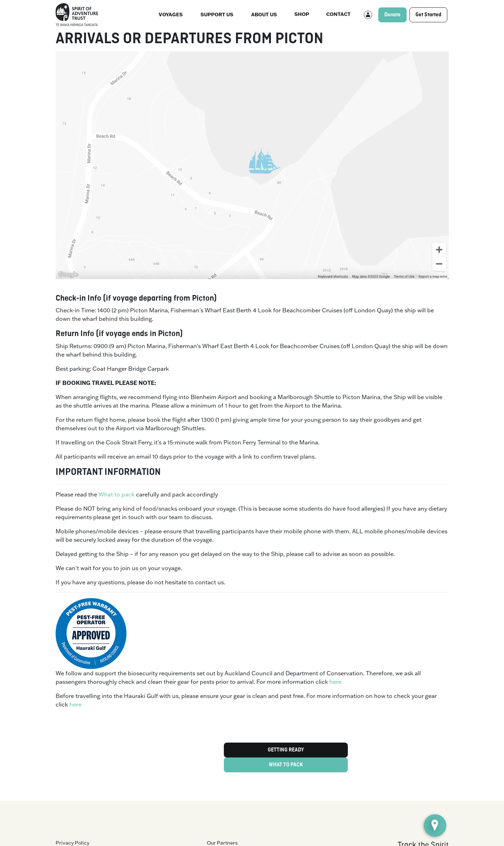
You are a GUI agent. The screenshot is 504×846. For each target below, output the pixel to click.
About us (264, 14)
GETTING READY (286, 750)
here (335, 682)
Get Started (428, 15)
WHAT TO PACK (286, 765)
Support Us (217, 14)
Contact (338, 14)
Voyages (171, 14)
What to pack (117, 494)
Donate (392, 15)
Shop (302, 14)
